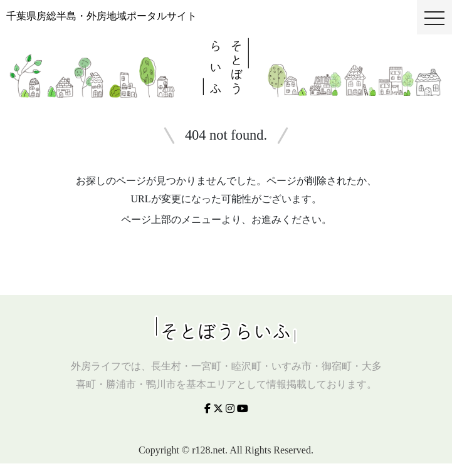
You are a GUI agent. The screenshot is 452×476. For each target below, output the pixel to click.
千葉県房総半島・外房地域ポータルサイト (102, 16)
